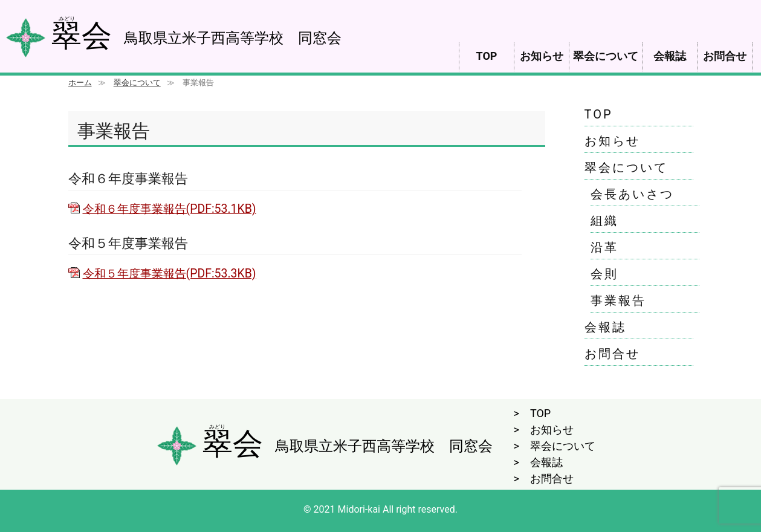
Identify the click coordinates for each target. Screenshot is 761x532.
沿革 (604, 247)
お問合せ (725, 56)
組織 (604, 221)
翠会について (606, 56)
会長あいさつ (632, 194)
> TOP (533, 413)
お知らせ (542, 56)
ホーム (80, 83)
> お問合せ (544, 478)
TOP (487, 56)
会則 (604, 274)
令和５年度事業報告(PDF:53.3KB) (170, 274)
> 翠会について (555, 446)
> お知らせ (544, 430)
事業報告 (618, 300)
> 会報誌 (538, 462)
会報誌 (670, 56)
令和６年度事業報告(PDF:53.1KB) (170, 209)
